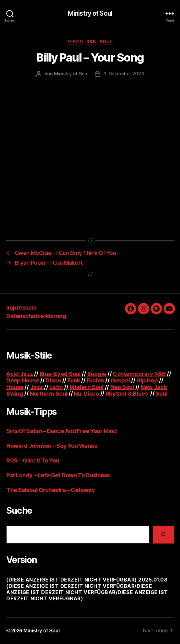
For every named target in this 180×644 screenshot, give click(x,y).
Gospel (120, 380)
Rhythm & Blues (127, 394)
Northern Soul (49, 394)
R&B (91, 42)
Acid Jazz (20, 374)
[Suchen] (163, 535)
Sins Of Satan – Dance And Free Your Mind (62, 431)
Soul (106, 42)
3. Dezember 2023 (124, 74)
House (15, 387)
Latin (56, 387)
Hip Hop (147, 380)
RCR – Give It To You (33, 460)
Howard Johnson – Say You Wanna (52, 446)
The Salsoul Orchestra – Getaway (51, 490)
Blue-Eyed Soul (60, 374)
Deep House (23, 380)
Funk (74, 380)
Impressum (22, 308)
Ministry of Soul (90, 13)
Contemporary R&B (139, 374)
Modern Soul (87, 387)
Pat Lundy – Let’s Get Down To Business (58, 475)
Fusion (95, 380)
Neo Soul (122, 387)
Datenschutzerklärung (36, 316)
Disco (75, 42)
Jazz (37, 387)
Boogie (97, 374)
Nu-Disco (86, 394)
